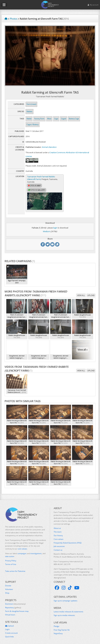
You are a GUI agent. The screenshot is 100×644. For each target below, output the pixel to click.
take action (10, 554)
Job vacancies (59, 544)
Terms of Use (11, 562)
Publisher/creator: (34, 147)
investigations (36, 551)
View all (81, 293)
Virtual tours (10, 613)
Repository (13, 605)
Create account (11, 631)
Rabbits (29, 111)
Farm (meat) (31, 104)
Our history (58, 533)
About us (57, 526)
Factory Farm (39, 119)
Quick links (9, 634)
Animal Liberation (49, 147)
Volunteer (9, 587)
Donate (8, 583)
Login (7, 627)
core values (22, 547)
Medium (46, 229)
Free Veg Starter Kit (62, 628)
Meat (49, 119)
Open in (34, 186)
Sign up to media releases (64, 613)
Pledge (56, 624)
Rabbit (29, 119)
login (55, 226)
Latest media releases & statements (68, 610)
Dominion (15, 602)
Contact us (58, 548)
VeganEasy (58, 631)
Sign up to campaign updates (66, 599)
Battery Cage (74, 119)
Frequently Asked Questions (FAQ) (68, 541)
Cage (56, 119)
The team (58, 530)
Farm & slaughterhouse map (17, 609)
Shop (7, 591)
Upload (91, 293)
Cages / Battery (33, 124)
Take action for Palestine (15, 569)
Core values (59, 537)
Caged (64, 119)
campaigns (22, 551)
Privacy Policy (11, 559)
